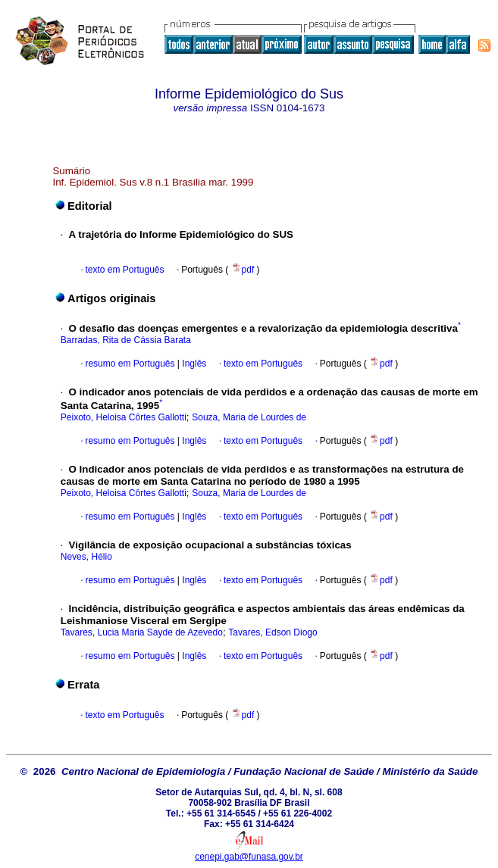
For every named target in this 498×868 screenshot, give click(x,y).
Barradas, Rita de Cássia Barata (126, 340)
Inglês (193, 364)
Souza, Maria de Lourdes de (249, 417)
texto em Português (124, 270)
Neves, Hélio (86, 557)
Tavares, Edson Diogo (272, 632)
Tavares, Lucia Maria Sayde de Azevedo (142, 632)
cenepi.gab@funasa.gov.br (249, 857)
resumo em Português (130, 364)
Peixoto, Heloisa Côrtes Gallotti (124, 417)
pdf (244, 270)
